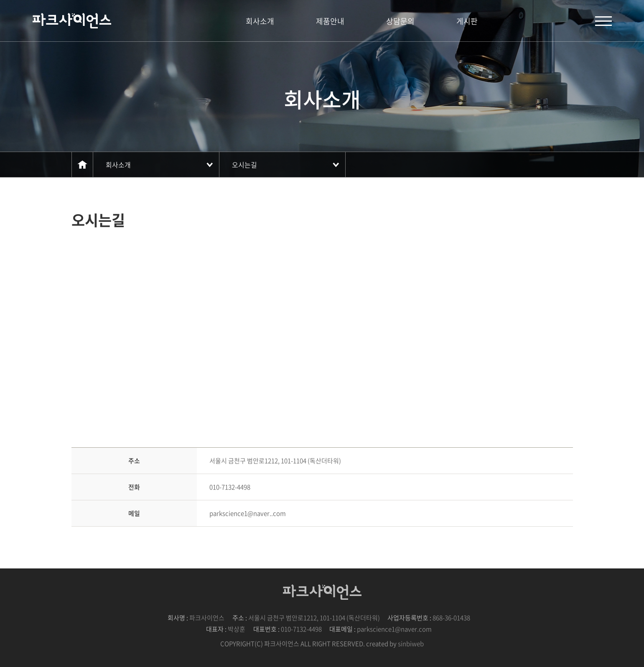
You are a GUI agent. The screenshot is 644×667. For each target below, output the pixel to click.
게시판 (467, 21)
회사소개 (260, 21)
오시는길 (244, 165)
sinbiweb (411, 644)
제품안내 (330, 21)
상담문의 (400, 21)
